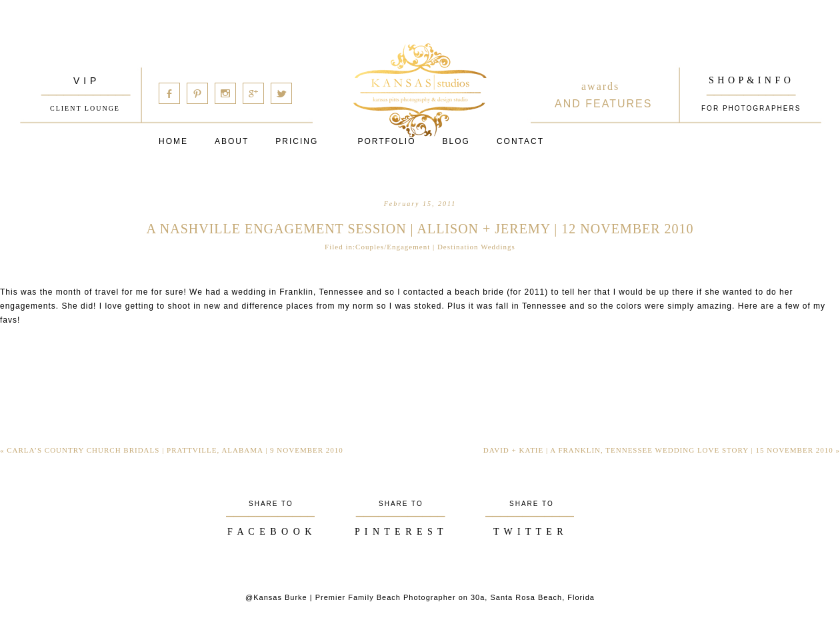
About (232, 141)
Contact (520, 141)
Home (173, 141)
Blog (456, 141)
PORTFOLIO (386, 141)
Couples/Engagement (393, 247)
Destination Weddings (476, 247)
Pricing (297, 141)
